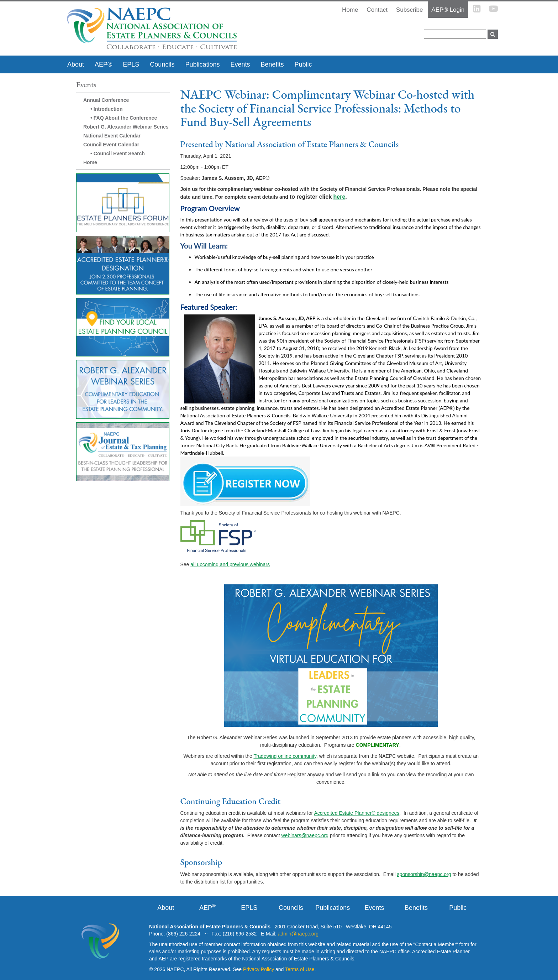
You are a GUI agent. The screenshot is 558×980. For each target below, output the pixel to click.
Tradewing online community (285, 756)
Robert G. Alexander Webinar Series (126, 127)
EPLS (131, 64)
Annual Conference (106, 100)
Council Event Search (119, 153)
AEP (207, 907)
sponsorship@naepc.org (424, 874)
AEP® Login (448, 10)
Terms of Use (300, 969)
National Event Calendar (112, 136)
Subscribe (410, 10)
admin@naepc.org (298, 934)
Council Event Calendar (111, 145)
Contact (377, 10)
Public (303, 64)
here (339, 197)
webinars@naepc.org (305, 835)
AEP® (103, 64)
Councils (162, 64)
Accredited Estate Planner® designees (357, 813)
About (76, 64)
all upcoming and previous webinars (230, 564)
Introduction (108, 109)
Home (90, 162)
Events (240, 64)
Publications (202, 64)
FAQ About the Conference (125, 118)
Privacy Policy (259, 969)
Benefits (272, 64)
